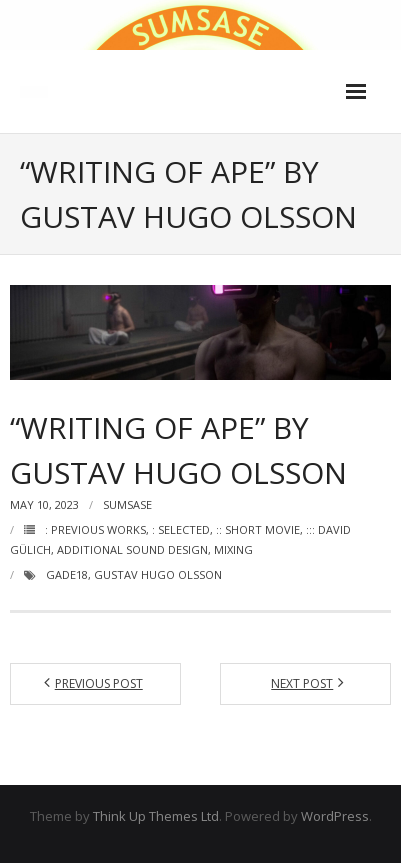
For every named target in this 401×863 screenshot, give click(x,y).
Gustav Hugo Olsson (158, 574)
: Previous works (95, 529)
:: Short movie (258, 529)
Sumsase (127, 504)
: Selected (181, 529)
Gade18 (67, 574)
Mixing (233, 549)
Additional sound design (132, 549)
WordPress (335, 816)
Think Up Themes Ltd (156, 816)
